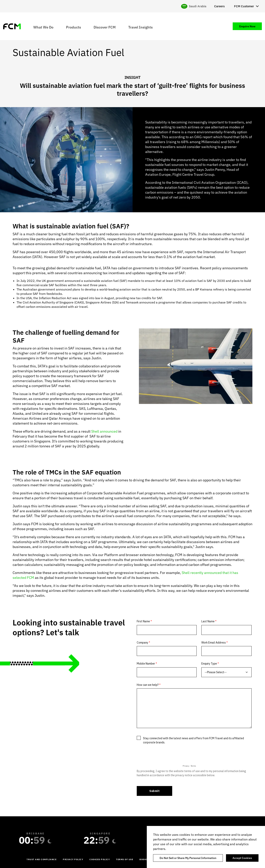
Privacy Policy (73, 859)
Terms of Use (125, 859)
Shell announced (104, 431)
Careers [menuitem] (219, 6)
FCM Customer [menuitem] (244, 6)
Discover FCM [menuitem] (105, 27)
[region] (206, 847)
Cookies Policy (100, 859)
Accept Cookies (242, 858)
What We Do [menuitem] (43, 27)
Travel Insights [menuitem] (140, 27)
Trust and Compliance (42, 859)
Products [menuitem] (73, 27)
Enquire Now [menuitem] (247, 26)
